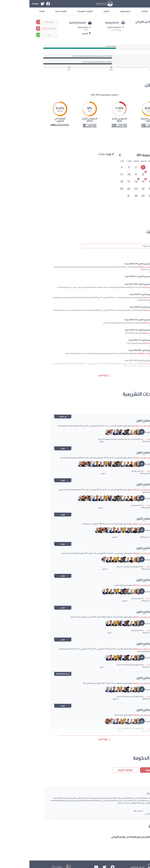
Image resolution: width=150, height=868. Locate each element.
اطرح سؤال (20, 22)
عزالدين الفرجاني (121, 814)
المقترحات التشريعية (56, 11)
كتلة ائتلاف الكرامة (85, 27)
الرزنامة (127, 147)
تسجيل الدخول (129, 4)
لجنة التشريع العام (108, 505)
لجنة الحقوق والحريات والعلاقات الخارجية (101, 567)
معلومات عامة (135, 11)
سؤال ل (121, 793)
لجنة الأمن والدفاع (108, 471)
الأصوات (77, 11)
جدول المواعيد (96, 11)
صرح (20, 35)
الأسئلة (13, 11)
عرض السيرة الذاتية (20, 28)
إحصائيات (115, 11)
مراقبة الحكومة (32, 11)
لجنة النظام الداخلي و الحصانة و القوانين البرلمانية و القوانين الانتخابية (91, 439)
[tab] (114, 167)
